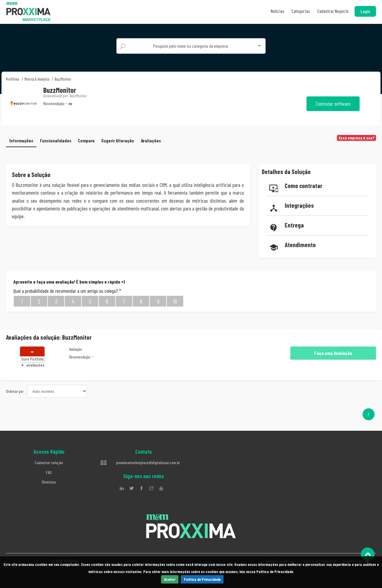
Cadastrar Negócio (333, 11)
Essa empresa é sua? (357, 138)
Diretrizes (49, 482)
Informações (21, 141)
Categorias (301, 11)
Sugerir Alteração (118, 141)
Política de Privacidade (202, 579)
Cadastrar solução (49, 462)
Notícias (278, 11)
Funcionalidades (56, 141)
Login (365, 11)
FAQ (49, 472)
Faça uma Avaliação (333, 353)
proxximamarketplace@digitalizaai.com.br (148, 462)
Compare (86, 141)
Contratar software (333, 104)
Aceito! (170, 579)
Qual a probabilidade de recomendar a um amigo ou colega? (67, 291)
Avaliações (151, 141)
